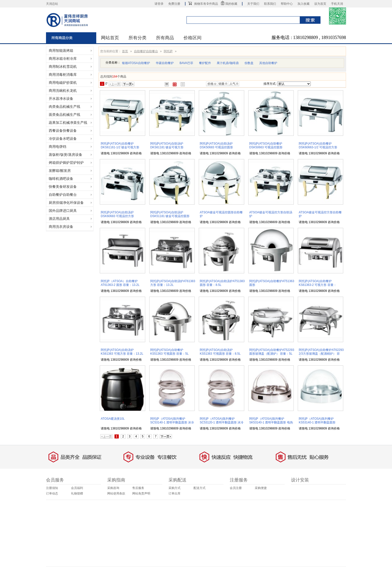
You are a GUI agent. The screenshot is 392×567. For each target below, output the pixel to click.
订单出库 (174, 493)
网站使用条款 (116, 493)
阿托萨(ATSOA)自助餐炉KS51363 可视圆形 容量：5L (169, 352)
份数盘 (249, 63)
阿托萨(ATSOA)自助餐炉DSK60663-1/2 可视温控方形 (318, 145)
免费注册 (174, 4)
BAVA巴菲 (186, 63)
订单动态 (52, 493)
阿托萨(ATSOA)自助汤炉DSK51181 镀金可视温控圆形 (170, 214)
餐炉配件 (205, 63)
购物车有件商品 (206, 4)
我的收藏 (231, 4)
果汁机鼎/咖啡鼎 (228, 63)
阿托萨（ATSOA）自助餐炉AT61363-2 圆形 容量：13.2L (120, 283)
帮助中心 (287, 4)
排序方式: (270, 84)
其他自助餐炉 (268, 63)
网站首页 (110, 38)
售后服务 (138, 488)
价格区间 (192, 38)
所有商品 (165, 38)
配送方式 (199, 488)
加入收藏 (303, 4)
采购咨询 (113, 488)
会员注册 (236, 488)
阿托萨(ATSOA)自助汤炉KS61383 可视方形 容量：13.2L (122, 352)
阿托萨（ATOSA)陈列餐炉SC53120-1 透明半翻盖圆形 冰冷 (222, 421)
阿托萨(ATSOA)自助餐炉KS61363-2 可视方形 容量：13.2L (318, 285)
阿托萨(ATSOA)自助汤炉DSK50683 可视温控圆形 (216, 145)
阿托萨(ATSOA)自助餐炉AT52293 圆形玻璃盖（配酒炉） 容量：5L (272, 352)
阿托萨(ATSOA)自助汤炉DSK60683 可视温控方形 (117, 214)
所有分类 (137, 38)
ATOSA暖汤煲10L (113, 419)
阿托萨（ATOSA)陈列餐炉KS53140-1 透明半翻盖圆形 (317, 421)
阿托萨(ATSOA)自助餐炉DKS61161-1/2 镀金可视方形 (120, 145)
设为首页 (320, 4)
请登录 (159, 4)
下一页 (128, 84)
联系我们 (270, 4)
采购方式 (174, 488)
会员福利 (77, 488)
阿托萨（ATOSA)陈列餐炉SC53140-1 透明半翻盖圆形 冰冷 (172, 421)
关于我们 (253, 4)
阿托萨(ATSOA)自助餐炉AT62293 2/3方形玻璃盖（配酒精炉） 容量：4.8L (321, 354)
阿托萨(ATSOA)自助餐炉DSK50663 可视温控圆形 (266, 145)
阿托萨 (168, 51)
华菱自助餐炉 (165, 63)
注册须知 (52, 488)
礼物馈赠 (77, 493)
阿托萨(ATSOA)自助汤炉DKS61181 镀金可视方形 (167, 145)
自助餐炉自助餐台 (146, 51)
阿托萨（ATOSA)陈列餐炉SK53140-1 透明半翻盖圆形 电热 (271, 421)
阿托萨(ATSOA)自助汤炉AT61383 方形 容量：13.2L (173, 283)
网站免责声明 (141, 493)
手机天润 (337, 4)
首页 (125, 51)
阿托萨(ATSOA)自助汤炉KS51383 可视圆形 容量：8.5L (220, 352)
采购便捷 (261, 488)
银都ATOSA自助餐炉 (136, 63)
